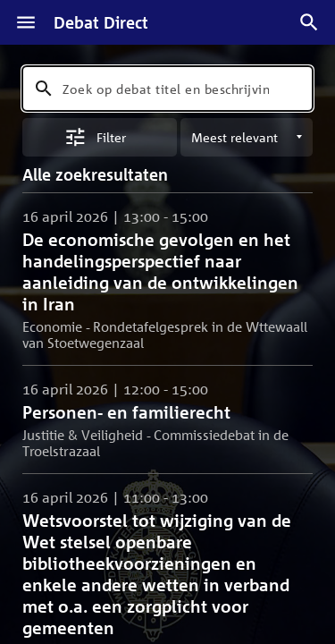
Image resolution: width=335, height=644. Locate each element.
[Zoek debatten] (309, 22)
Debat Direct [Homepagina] (101, 22)
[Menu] (26, 22)
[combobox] (167, 89)
